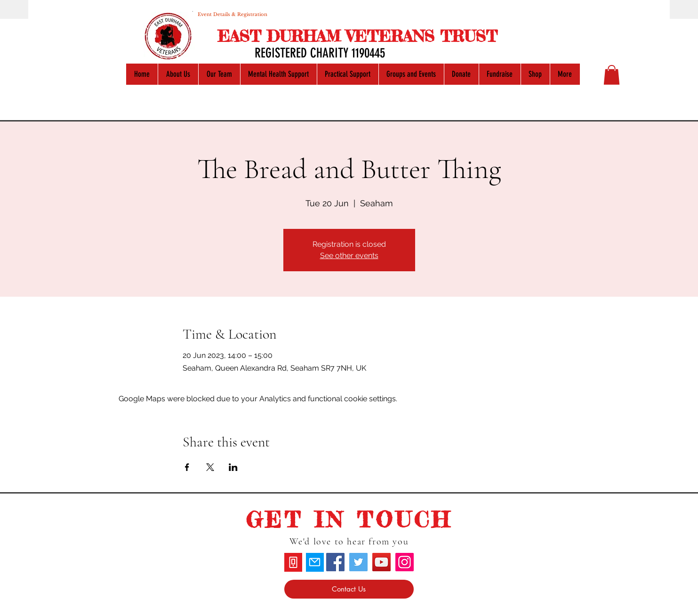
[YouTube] (381, 562)
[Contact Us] (349, 589)
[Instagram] (405, 562)
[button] (612, 75)
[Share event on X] (210, 467)
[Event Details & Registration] (233, 14)
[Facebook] (335, 562)
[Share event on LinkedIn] (233, 467)
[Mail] (315, 562)
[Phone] (293, 562)
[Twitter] (358, 562)
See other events (349, 255)
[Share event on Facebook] (187, 467)
